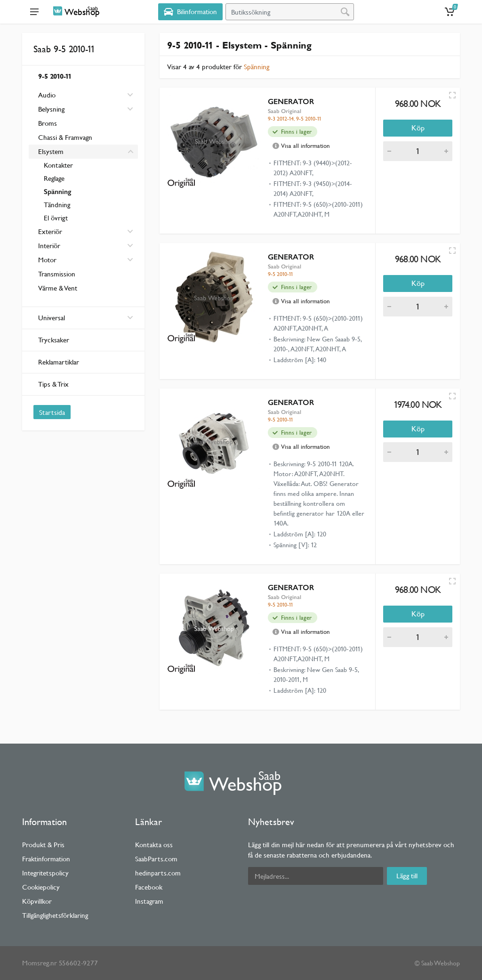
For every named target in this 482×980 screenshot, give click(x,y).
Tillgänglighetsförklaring (55, 915)
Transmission (57, 274)
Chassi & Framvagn (65, 137)
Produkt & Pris (43, 845)
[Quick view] (452, 95)
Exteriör (50, 231)
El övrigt (56, 218)
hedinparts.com (158, 873)
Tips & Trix (53, 384)
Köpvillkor (37, 901)
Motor (47, 260)
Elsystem (51, 151)
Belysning (51, 109)
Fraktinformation (46, 859)
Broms (48, 123)
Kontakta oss (154, 845)
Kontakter (58, 165)
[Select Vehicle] (190, 12)
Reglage (54, 178)
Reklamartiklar (59, 362)
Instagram (149, 901)
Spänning (57, 192)
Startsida (52, 412)
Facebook (149, 887)
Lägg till (407, 876)
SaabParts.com (156, 859)
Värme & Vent (58, 288)
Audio (47, 95)
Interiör (49, 246)
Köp (418, 128)
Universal (86, 318)
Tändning (57, 205)
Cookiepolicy (41, 887)
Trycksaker (54, 340)
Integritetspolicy (45, 873)
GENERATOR (291, 101)
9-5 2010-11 (55, 76)
